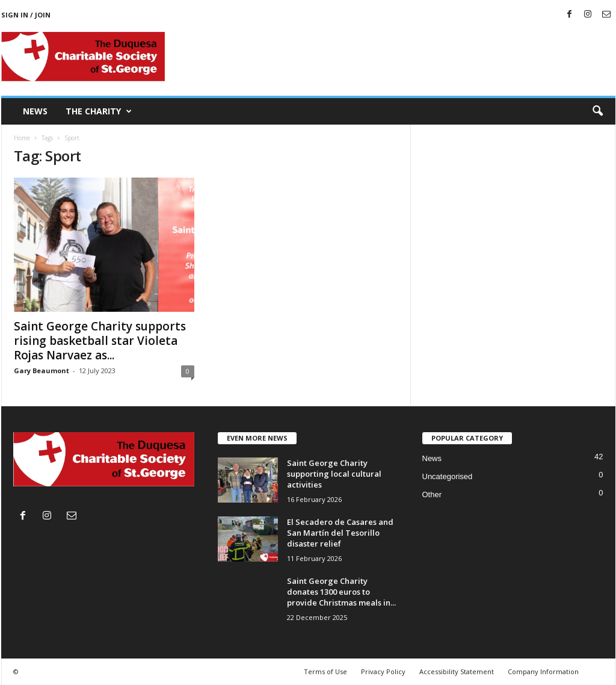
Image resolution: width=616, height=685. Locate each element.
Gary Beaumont (42, 370)
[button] (597, 111)
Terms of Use (325, 671)
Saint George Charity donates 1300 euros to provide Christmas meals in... (341, 592)
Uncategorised (448, 476)
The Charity (99, 111)
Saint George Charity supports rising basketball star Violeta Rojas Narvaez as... (100, 341)
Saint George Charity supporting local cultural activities (334, 474)
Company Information (543, 671)
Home (22, 138)
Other (432, 494)
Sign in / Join (26, 15)
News (35, 111)
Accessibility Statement (457, 671)
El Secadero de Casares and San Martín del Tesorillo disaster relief (340, 533)
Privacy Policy (383, 671)
